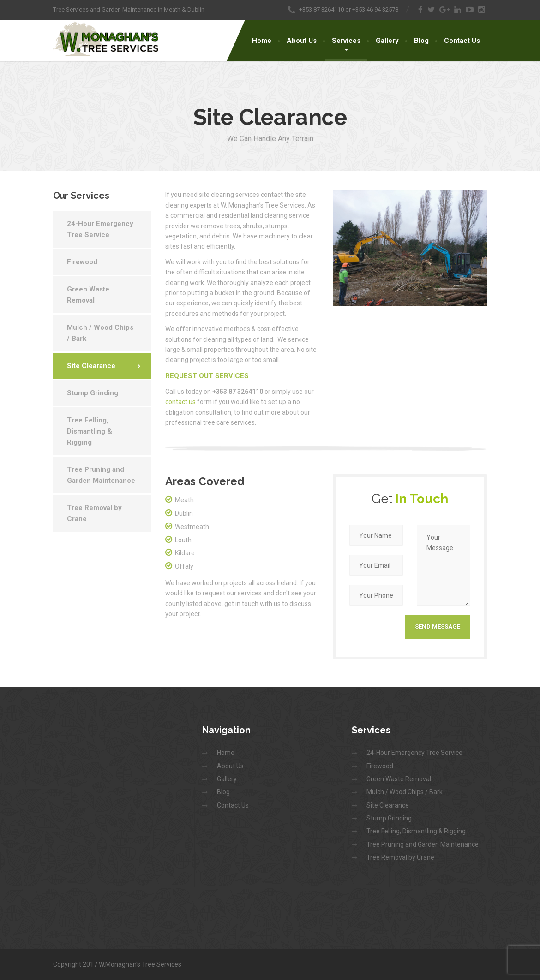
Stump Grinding (93, 393)
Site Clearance (91, 366)
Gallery (387, 41)
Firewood (82, 262)
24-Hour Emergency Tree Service (100, 229)
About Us (302, 41)
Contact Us (462, 41)
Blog (421, 41)
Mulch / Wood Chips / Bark (100, 333)
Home (262, 41)
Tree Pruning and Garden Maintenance (101, 475)
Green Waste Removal (88, 295)
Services (346, 41)
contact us (180, 402)
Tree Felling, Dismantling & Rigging (90, 431)
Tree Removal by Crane (94, 513)
